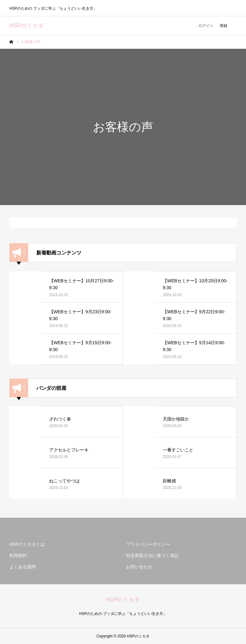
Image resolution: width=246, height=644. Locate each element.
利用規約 (18, 556)
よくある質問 (23, 567)
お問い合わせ (139, 567)
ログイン (206, 26)
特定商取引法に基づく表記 (152, 556)
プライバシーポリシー (148, 544)
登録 (223, 26)
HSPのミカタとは (27, 544)
